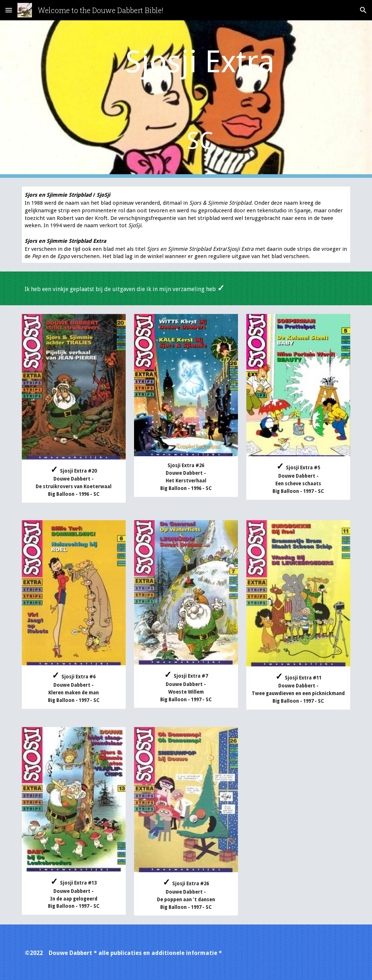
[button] (9, 10)
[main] (200, 99)
